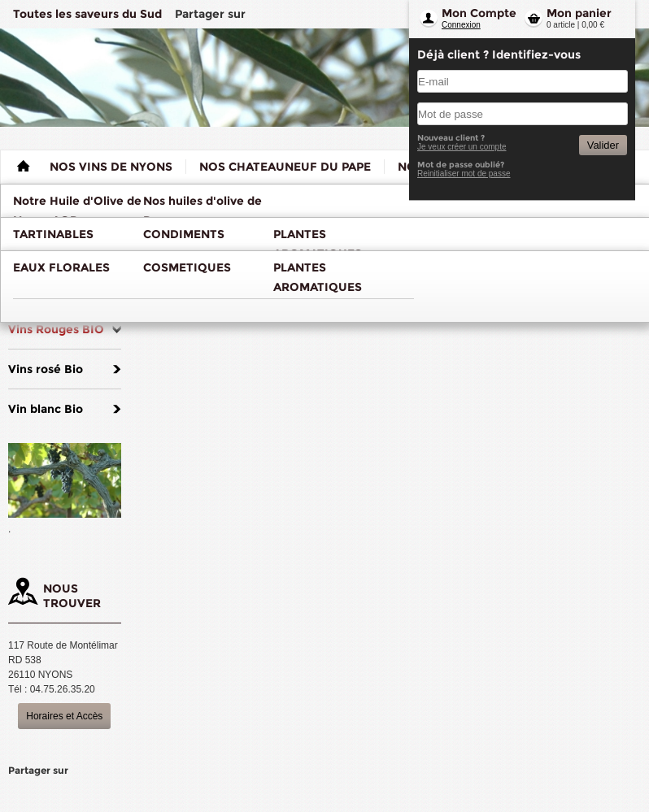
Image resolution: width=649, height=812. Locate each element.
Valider (603, 145)
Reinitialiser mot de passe (464, 174)
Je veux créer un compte (462, 147)
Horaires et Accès (64, 716)
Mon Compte (479, 13)
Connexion (461, 25)
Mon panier (579, 13)
